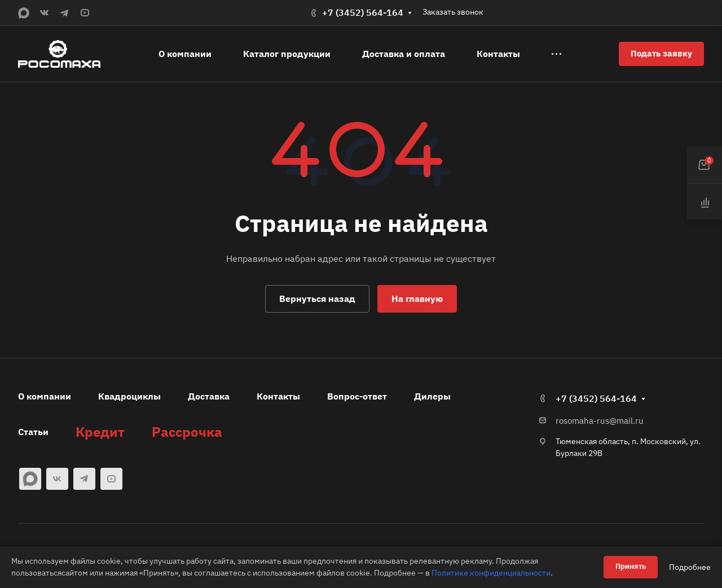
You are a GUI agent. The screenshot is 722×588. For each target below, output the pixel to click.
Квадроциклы (129, 396)
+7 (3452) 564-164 (363, 12)
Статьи (33, 432)
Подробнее (690, 567)
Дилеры (432, 396)
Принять (631, 566)
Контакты (278, 396)
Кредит (100, 432)
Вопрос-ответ (357, 396)
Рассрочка (187, 432)
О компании (45, 396)
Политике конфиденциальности (491, 573)
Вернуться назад (317, 299)
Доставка (209, 396)
